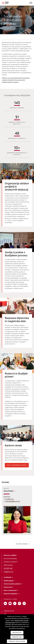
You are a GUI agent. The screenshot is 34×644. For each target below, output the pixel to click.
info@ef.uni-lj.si (8, 572)
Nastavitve (17, 633)
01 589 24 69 (9, 499)
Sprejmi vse (17, 637)
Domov (4, 8)
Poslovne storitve (12, 8)
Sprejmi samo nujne (17, 641)
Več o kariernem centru (18, 465)
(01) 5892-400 (8, 568)
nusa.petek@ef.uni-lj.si (13, 501)
